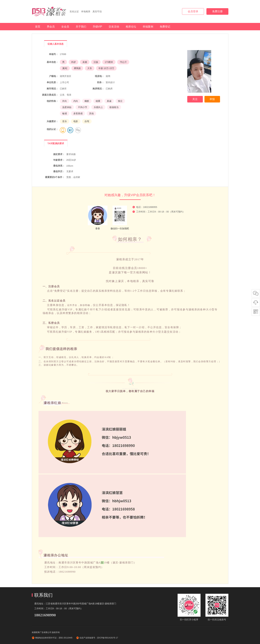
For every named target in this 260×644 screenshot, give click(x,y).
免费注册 (217, 11)
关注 (195, 99)
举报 (212, 99)
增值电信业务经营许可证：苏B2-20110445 (54, 638)
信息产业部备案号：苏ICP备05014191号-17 (99, 638)
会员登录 (193, 11)
